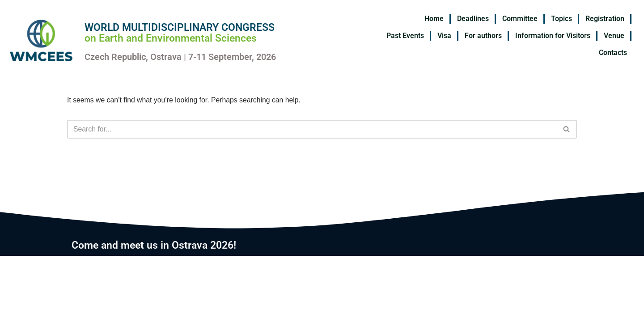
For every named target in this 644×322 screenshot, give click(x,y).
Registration (605, 19)
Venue (614, 36)
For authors (483, 36)
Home (434, 19)
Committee (520, 19)
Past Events (405, 36)
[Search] (312, 129)
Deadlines (473, 19)
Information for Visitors (553, 36)
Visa (444, 36)
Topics (561, 19)
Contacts (613, 53)
